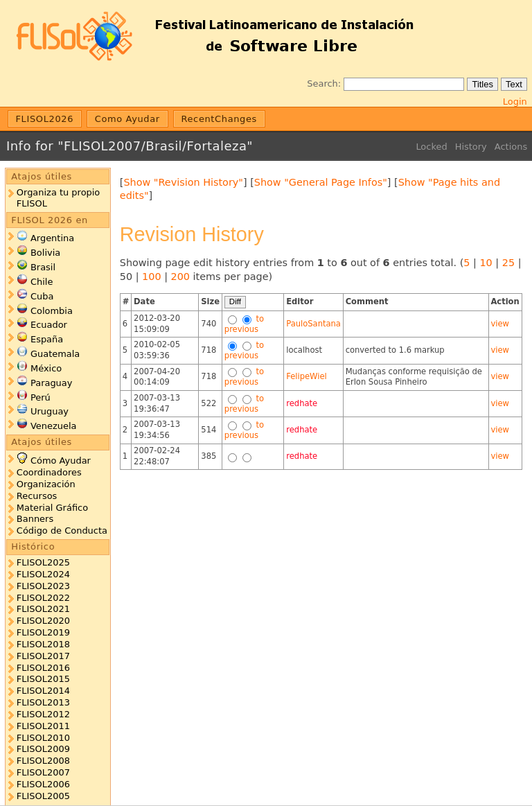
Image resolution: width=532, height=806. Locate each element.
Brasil (43, 267)
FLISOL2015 (43, 679)
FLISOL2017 (43, 656)
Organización (46, 484)
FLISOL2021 (43, 609)
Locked (431, 147)
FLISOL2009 (43, 749)
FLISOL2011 (43, 726)
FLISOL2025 (43, 562)
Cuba (42, 296)
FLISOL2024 (43, 574)
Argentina (52, 238)
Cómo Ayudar (61, 461)
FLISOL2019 (43, 632)
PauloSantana (313, 324)
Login (515, 102)
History (471, 147)
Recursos (37, 496)
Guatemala (55, 354)
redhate (302, 403)
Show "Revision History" (183, 182)
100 (151, 277)
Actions (511, 147)
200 (180, 277)
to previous (244, 324)
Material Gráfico (52, 508)
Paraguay (51, 383)
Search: (324, 84)
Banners (35, 519)
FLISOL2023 (43, 586)
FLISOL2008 (43, 761)
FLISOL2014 (43, 691)
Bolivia (45, 253)
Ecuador (49, 325)
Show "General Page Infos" (321, 182)
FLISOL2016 (43, 668)
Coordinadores (49, 472)
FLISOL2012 (43, 714)
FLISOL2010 (43, 738)
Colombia (52, 311)
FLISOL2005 (43, 796)
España (47, 339)
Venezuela (54, 426)
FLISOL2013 (43, 702)
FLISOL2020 (43, 621)
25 (508, 263)
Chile (42, 282)
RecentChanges (219, 119)
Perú (41, 397)
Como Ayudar (127, 119)
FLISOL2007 (43, 772)
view (500, 324)
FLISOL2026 (45, 119)
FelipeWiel (307, 376)
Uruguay (50, 411)
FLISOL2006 (43, 784)
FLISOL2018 (43, 644)
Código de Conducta (62, 531)
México (46, 368)
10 (486, 263)
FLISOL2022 (43, 598)
